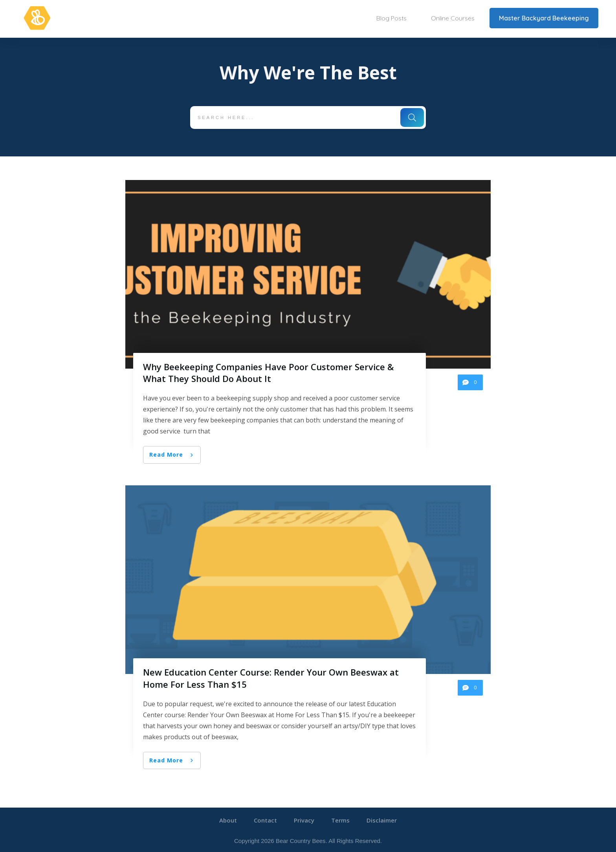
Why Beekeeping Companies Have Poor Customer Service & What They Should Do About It (268, 373)
